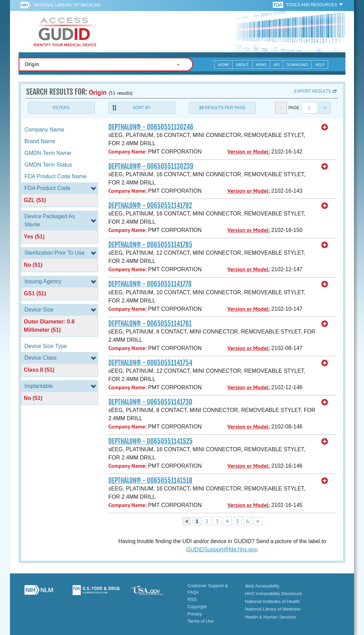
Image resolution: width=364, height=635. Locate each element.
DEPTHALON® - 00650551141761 (150, 324)
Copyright (197, 607)
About (242, 65)
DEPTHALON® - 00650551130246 (151, 127)
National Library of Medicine (67, 5)
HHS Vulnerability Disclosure (274, 594)
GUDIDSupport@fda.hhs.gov (221, 549)
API (276, 65)
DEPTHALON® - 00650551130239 (151, 166)
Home (223, 65)
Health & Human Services (271, 617)
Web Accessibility (262, 586)
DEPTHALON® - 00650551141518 (150, 480)
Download (297, 65)
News (261, 65)
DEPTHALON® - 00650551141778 (150, 284)
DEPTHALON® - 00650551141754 (150, 363)
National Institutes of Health (272, 601)
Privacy (195, 614)
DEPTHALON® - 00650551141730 (150, 402)
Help (320, 65)
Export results (313, 91)
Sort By (142, 108)
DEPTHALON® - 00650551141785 (150, 245)
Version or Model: (249, 152)
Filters (61, 108)
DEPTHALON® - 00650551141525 (151, 441)
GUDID (65, 32)
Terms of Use (201, 621)
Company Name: (127, 152)
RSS (192, 599)
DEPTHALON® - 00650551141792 (150, 205)
